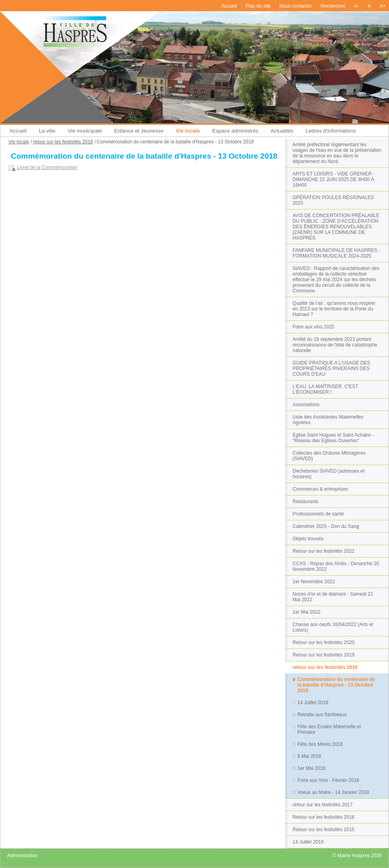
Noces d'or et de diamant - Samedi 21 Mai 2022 (333, 597)
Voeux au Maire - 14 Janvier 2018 (333, 792)
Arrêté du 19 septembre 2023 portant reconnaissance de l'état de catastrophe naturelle (335, 345)
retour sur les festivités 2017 (323, 805)
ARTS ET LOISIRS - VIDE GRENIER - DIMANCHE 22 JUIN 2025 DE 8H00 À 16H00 (334, 179)
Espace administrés (235, 131)
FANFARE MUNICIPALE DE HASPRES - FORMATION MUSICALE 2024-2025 (336, 253)
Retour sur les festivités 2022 (324, 551)
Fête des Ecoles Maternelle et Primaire (329, 729)
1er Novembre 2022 (314, 582)
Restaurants (306, 501)
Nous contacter (296, 6)
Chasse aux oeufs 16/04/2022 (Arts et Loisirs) (333, 627)
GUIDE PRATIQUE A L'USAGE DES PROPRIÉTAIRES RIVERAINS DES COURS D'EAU (331, 369)
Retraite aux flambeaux (322, 715)
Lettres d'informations (331, 131)
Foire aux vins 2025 (314, 327)
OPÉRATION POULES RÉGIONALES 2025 (333, 200)
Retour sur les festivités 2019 (324, 655)
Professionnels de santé (318, 514)
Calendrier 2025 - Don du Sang (326, 526)
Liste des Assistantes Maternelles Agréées (328, 420)
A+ (383, 6)
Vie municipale (85, 131)
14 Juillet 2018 (313, 703)
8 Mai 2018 (309, 756)
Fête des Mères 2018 (320, 744)
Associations (306, 405)
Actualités (282, 131)
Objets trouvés (308, 539)
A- (357, 6)
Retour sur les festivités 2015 (324, 830)
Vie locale (188, 131)
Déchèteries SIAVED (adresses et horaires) (329, 474)
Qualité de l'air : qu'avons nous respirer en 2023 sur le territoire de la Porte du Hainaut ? (334, 309)
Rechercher (333, 6)
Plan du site (258, 6)
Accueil (229, 6)
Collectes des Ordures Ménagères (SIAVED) (329, 456)
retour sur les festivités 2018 (325, 667)
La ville (47, 131)
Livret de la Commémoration (47, 167)
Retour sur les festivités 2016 (324, 817)
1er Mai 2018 (311, 768)
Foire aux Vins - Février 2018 (328, 780)
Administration (22, 856)
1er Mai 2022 (307, 612)
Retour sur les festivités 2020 (324, 642)
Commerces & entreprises (320, 489)
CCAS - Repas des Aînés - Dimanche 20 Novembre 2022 (336, 566)
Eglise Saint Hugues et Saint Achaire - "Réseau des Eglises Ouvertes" (333, 438)
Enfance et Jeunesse (139, 131)
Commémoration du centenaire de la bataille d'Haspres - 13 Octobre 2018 (336, 685)
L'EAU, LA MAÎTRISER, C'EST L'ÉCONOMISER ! (325, 389)
